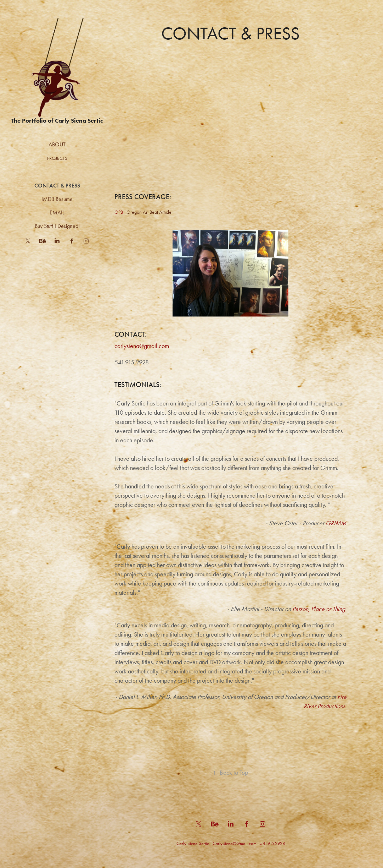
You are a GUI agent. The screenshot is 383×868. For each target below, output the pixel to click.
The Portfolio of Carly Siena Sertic (57, 121)
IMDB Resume (57, 199)
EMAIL (57, 212)
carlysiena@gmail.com (142, 346)
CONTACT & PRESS (57, 186)
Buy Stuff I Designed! (57, 226)
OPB (119, 212)
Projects (57, 158)
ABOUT (57, 144)
